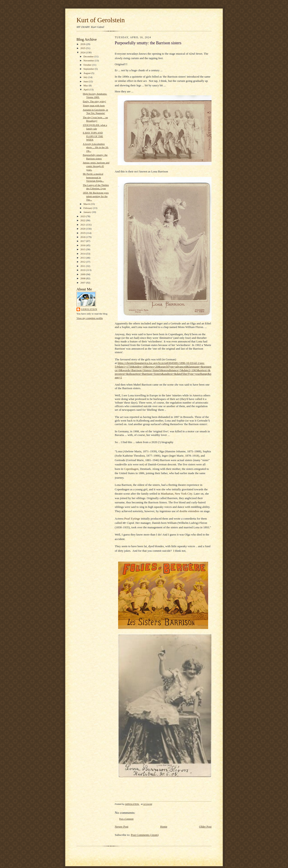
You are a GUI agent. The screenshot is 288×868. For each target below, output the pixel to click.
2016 (83, 245)
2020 (83, 229)
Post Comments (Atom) (145, 835)
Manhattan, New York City (177, 494)
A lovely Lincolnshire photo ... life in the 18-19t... (96, 147)
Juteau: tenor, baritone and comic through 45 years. (96, 166)
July (86, 77)
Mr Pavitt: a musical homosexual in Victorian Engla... (93, 177)
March (87, 204)
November (89, 60)
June (86, 81)
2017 (83, 241)
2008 (83, 278)
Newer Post (121, 827)
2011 (83, 266)
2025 (83, 48)
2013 (83, 258)
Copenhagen (131, 469)
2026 (83, 44)
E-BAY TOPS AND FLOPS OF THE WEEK (93, 136)
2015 (83, 249)
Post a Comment (126, 819)
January (88, 212)
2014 (83, 254)
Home (164, 827)
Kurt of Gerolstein (101, 20)
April (86, 89)
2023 (83, 216)
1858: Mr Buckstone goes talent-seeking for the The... (96, 196)
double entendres (189, 511)
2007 (83, 283)
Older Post (205, 827)
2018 (83, 237)
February (88, 208)
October (88, 65)
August (87, 73)
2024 (83, 52)
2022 (83, 220)
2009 (83, 274)
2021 (83, 225)
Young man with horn (94, 105)
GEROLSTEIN (89, 309)
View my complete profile (90, 318)
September (89, 69)
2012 (83, 262)
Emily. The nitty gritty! (94, 101)
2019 (83, 233)
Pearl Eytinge (132, 519)
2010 (83, 270)
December (89, 56)
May (86, 85)
